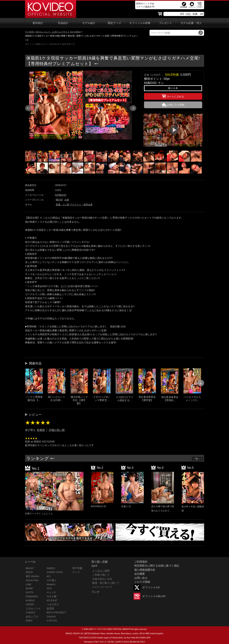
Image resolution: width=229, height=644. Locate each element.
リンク (96, 592)
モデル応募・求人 (191, 23)
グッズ (76, 572)
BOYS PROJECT (56, 612)
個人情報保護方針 (145, 570)
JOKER (30, 604)
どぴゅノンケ (33, 609)
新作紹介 (38, 23)
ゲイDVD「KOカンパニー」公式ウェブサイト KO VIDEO (53, 32)
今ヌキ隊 (52, 596)
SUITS (29, 592)
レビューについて (102, 587)
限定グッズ (114, 23)
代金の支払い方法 (102, 579)
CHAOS (51, 617)
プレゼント (165, 23)
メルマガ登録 (142, 582)
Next (133, 108)
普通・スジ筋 (63, 205)
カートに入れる (173, 96)
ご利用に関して (101, 575)
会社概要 (139, 574)
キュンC (51, 592)
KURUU (30, 600)
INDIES (51, 568)
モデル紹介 (89, 23)
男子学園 (77, 568)
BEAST (63, 195)
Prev (28, 108)
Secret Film (32, 580)
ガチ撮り (52, 580)
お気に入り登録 (176, 105)
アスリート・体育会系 (81, 205)
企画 (67, 200)
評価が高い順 (57, 430)
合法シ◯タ (32, 617)
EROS (29, 572)
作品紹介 (63, 23)
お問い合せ (141, 578)
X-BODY (31, 612)
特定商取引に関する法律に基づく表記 (157, 566)
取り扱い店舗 (100, 562)
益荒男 (50, 609)
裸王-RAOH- (33, 576)
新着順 (41, 430)
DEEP (29, 621)
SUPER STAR (55, 572)
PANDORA (32, 596)
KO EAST (52, 600)
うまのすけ (53, 604)
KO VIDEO (98, 629)
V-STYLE (52, 621)
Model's (51, 584)
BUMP (29, 588)
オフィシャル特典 (140, 23)
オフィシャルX (151, 587)
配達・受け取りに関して (106, 583)
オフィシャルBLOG (154, 596)
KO (57, 195)
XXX (49, 588)
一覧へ (198, 459)
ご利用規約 (141, 562)
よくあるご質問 (101, 571)
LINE (29, 584)
